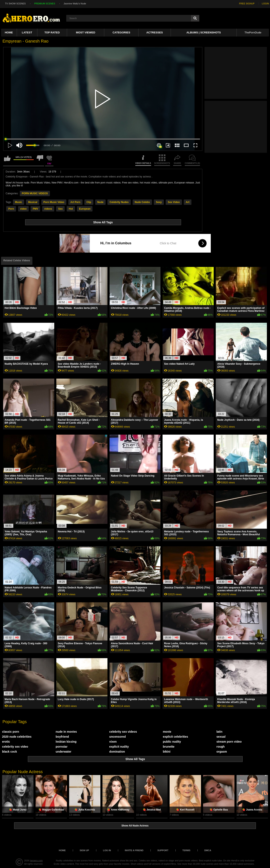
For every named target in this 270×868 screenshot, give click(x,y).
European (85, 209)
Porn (11, 209)
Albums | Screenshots (204, 32)
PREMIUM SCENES (45, 4)
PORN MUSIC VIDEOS (35, 193)
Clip (89, 202)
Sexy (159, 202)
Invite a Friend (134, 850)
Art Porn (75, 202)
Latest (27, 32)
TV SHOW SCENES (15, 4)
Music (18, 202)
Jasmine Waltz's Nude (75, 4)
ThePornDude (253, 32)
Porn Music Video (54, 202)
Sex (60, 209)
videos (48, 209)
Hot (71, 209)
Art (188, 202)
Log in (107, 850)
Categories (121, 32)
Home (9, 32)
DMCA (208, 850)
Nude (100, 202)
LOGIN (265, 4)
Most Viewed (86, 32)
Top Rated (52, 32)
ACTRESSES (155, 32)
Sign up (84, 850)
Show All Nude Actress (135, 826)
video (23, 209)
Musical (33, 202)
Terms (186, 850)
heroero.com (36, 861)
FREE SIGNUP (247, 4)
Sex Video (174, 202)
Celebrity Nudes (119, 202)
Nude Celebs (142, 202)
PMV (35, 209)
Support (163, 850)
